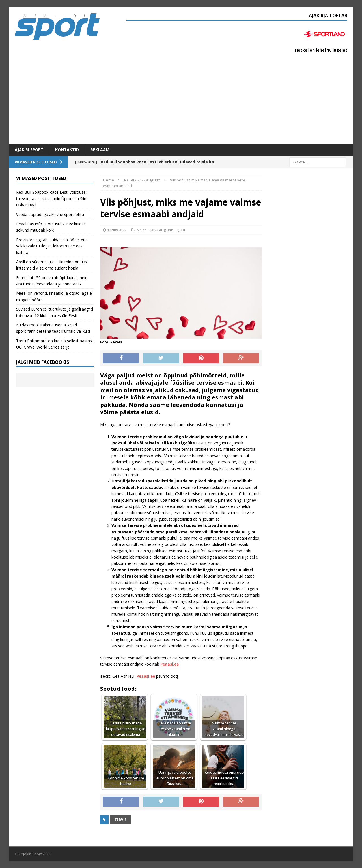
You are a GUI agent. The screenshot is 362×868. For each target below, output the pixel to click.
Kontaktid (67, 150)
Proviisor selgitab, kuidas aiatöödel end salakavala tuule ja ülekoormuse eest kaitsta (52, 246)
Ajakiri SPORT (29, 150)
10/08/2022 (117, 230)
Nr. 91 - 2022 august (155, 230)
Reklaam (100, 150)
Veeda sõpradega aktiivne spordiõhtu (50, 214)
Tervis (120, 820)
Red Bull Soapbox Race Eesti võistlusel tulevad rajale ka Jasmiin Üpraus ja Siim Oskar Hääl (52, 198)
